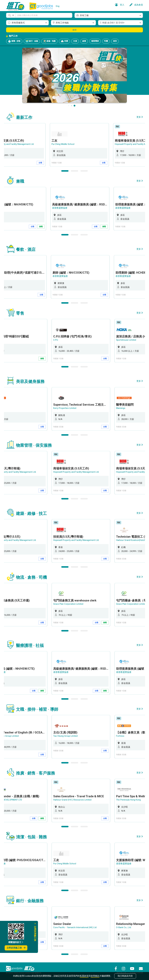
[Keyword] (44, 15)
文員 (75, 41)
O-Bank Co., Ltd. (124, 927)
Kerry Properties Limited (65, 408)
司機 (106, 41)
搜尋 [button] (74, 30)
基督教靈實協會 (61, 208)
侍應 (64, 41)
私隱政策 (84, 976)
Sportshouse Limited (126, 340)
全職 (42, 163)
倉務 (84, 41)
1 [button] (65, 171)
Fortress (120, 736)
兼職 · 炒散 (14, 41)
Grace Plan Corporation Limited (68, 604)
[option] (81, 145)
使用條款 (95, 976)
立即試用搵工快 (16, 948)
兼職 (42, 227)
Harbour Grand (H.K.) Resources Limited (72, 800)
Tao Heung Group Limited (65, 736)
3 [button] (84, 171)
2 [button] (74, 171)
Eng (58, 6)
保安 (115, 41)
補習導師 (95, 41)
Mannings (121, 408)
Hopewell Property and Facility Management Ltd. (76, 472)
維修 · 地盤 (49, 41)
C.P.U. (56, 340)
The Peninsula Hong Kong (128, 800)
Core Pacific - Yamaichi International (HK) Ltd (75, 927)
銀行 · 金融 (32, 41)
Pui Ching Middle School (65, 144)
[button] (11, 15)
